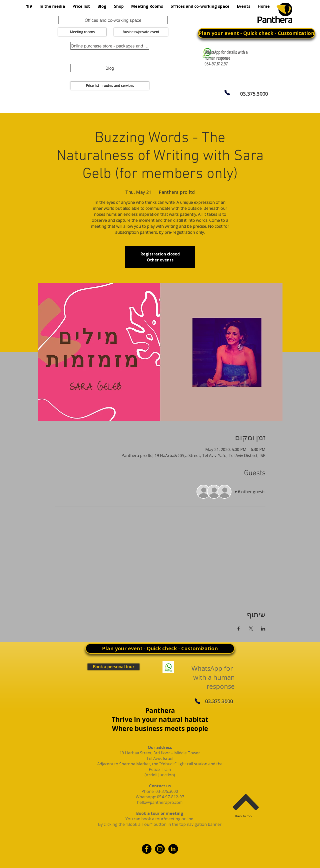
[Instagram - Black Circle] (160, 849)
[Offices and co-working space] (113, 20)
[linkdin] (173, 849)
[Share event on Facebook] (239, 629)
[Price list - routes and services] (110, 86)
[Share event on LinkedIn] (263, 629)
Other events (160, 260)
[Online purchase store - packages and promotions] (110, 46)
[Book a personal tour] (113, 667)
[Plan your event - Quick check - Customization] (256, 33)
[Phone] (227, 93)
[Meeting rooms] (82, 32)
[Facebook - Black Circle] (147, 849)
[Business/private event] (141, 32)
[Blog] (110, 68)
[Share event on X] (251, 629)
